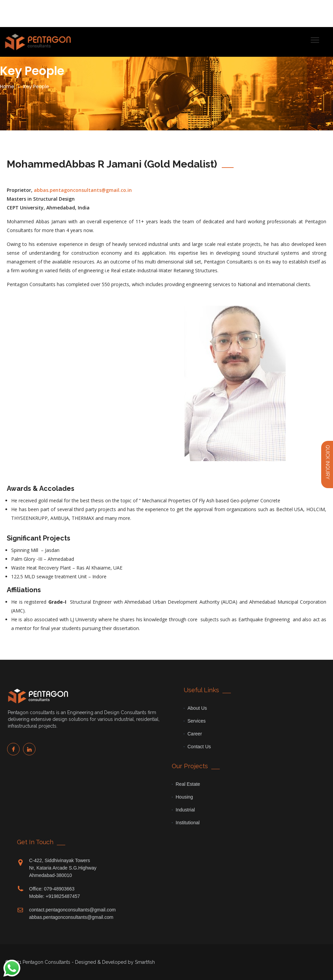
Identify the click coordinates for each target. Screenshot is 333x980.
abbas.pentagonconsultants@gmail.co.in (83, 190)
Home (7, 86)
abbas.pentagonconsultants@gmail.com (71, 917)
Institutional (188, 823)
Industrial (185, 810)
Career (195, 734)
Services (197, 721)
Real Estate (188, 784)
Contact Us (199, 747)
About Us (197, 708)
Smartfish (145, 962)
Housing (184, 797)
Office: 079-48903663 (52, 889)
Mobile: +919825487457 (55, 896)
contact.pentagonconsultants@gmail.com (72, 910)
